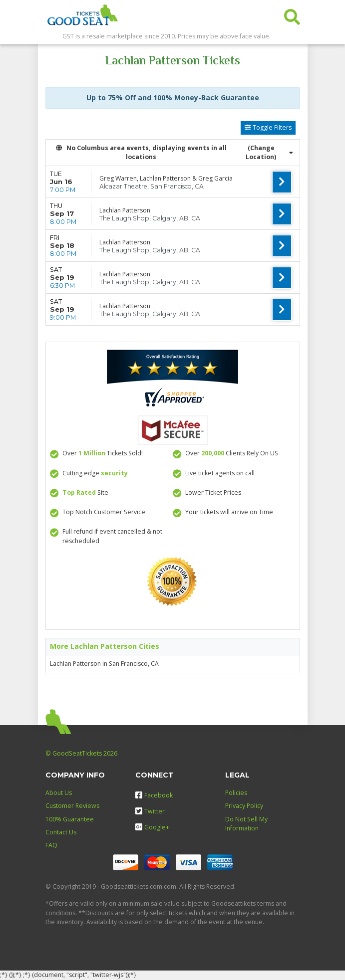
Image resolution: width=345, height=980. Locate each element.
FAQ (51, 845)
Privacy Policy (244, 806)
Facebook (154, 795)
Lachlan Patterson (125, 210)
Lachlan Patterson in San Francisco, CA (104, 664)
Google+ (152, 827)
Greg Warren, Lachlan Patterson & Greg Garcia (166, 178)
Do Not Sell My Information (246, 824)
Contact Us (61, 832)
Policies (236, 793)
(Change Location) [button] (269, 152)
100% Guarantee (70, 819)
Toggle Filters (268, 127)
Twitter (150, 811)
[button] (292, 15)
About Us (59, 793)
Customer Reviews (72, 806)
